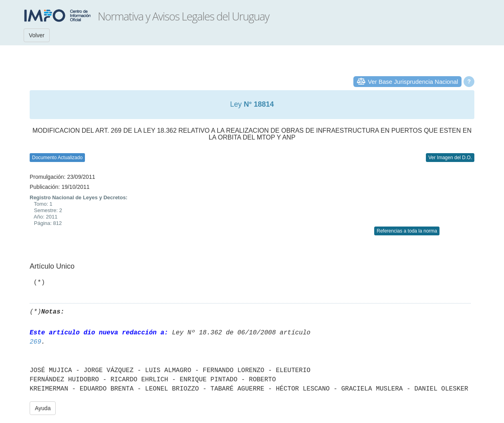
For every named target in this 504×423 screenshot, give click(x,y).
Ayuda (43, 408)
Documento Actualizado (57, 158)
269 (35, 342)
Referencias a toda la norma (407, 231)
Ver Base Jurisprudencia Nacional (413, 82)
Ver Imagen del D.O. (450, 158)
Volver (37, 35)
